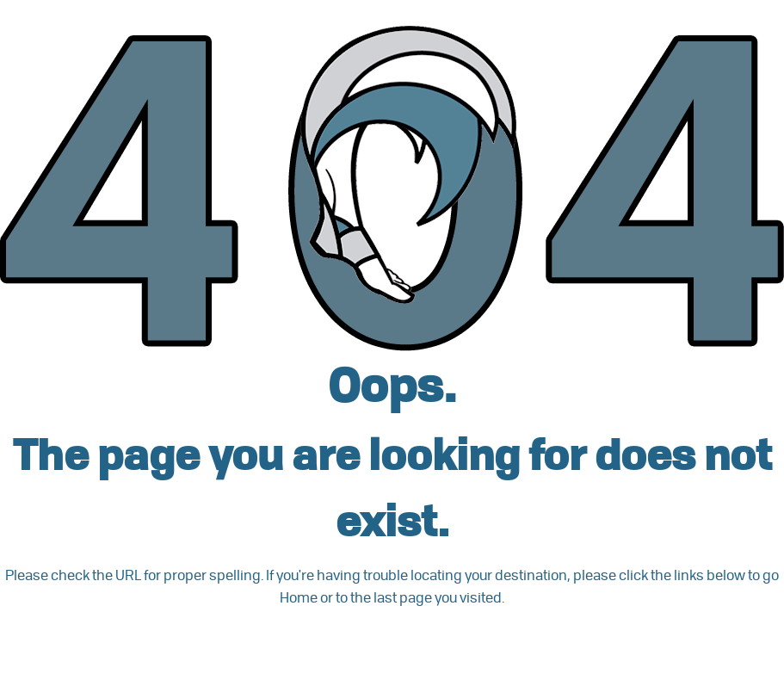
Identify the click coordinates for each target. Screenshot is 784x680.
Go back (65, 641)
